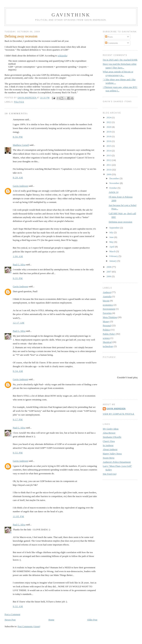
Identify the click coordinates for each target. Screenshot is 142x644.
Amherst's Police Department (117, 462)
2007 (109, 272)
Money (106, 321)
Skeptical (107, 342)
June (112, 237)
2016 (109, 141)
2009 (109, 174)
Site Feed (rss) (110, 474)
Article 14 (114, 192)
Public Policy (109, 334)
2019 (109, 132)
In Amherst (108, 445)
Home (51, 620)
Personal (107, 325)
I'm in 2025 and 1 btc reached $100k (120, 60)
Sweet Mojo (109, 458)
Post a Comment (12, 614)
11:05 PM (18, 516)
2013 (109, 155)
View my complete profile (119, 414)
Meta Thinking (110, 317)
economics (108, 305)
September (115, 228)
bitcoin (106, 301)
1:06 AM (18, 256)
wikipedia (62, 56)
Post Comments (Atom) (29, 626)
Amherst (107, 292)
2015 (109, 146)
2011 (109, 165)
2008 (109, 267)
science (106, 338)
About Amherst (110, 449)
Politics (19, 102)
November (115, 183)
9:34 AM (18, 371)
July (112, 232)
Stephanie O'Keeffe (112, 437)
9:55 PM (18, 453)
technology (108, 346)
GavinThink (71, 15)
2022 (109, 122)
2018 (109, 136)
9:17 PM (18, 419)
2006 (109, 276)
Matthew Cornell (21, 145)
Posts (109, 37)
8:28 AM (18, 177)
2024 (109, 117)
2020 (109, 127)
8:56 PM (18, 137)
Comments (112, 43)
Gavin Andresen (20, 186)
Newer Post (10, 620)
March (113, 251)
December (115, 178)
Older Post (92, 620)
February (114, 256)
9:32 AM (18, 606)
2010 (109, 170)
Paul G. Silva (19, 265)
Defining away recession (121, 222)
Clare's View (109, 441)
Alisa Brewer (109, 433)
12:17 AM (19, 323)
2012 (109, 160)
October (113, 188)
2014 (109, 151)
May (112, 242)
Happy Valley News (112, 454)
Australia (107, 296)
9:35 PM (18, 278)
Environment (109, 309)
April (112, 247)
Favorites (107, 313)
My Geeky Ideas (111, 429)
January (113, 261)
